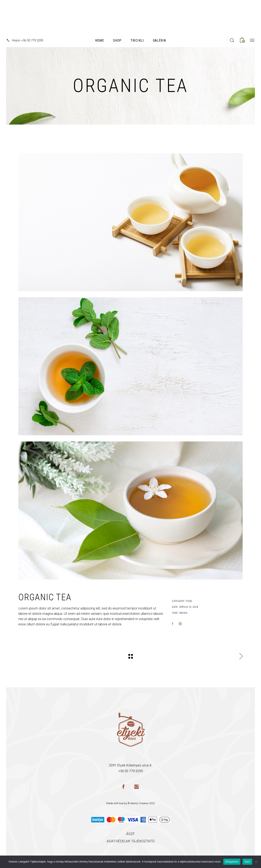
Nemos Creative (139, 803)
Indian (183, 613)
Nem (247, 862)
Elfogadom (232, 862)
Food (189, 601)
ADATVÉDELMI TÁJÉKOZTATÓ (130, 841)
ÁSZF (130, 834)
